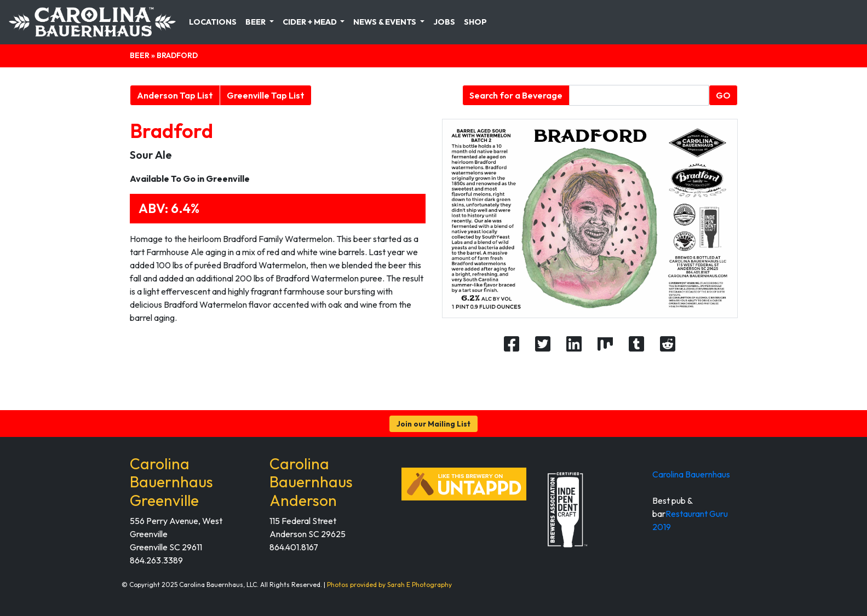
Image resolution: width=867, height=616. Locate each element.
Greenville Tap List (266, 95)
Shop (475, 22)
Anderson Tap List (175, 95)
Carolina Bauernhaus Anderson (311, 482)
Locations (213, 22)
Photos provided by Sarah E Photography (389, 585)
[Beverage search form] (639, 95)
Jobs (444, 22)
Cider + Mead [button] (311, 22)
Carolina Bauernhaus (691, 474)
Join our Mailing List (433, 424)
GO (723, 95)
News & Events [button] (386, 22)
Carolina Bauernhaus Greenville (171, 482)
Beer (140, 55)
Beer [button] (256, 22)
